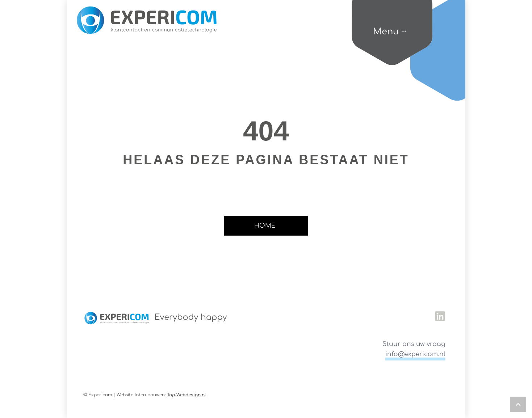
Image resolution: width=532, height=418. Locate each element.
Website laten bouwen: (161, 395)
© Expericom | (100, 395)
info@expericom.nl (415, 354)
